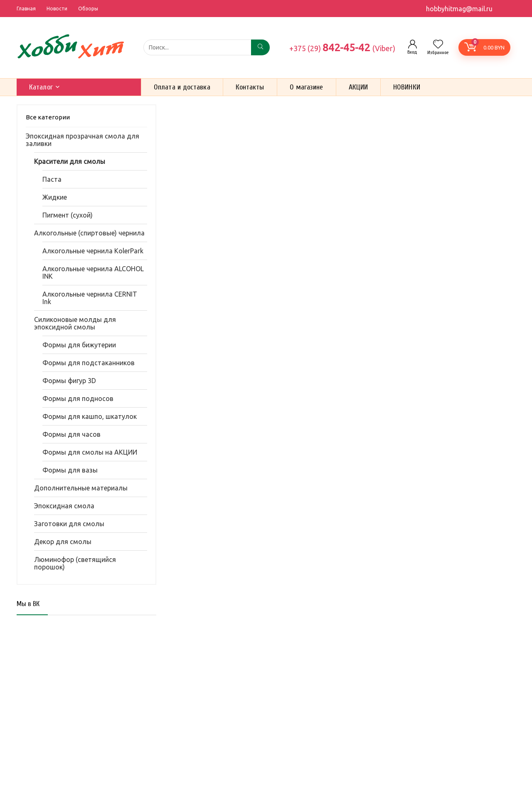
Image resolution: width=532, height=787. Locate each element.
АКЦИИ (358, 87)
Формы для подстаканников (89, 363)
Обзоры (88, 9)
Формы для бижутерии (79, 345)
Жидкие (55, 197)
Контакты (250, 87)
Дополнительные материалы (81, 488)
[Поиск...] (260, 47)
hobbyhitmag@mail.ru (459, 9)
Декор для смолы (63, 542)
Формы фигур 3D (69, 381)
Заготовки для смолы (69, 524)
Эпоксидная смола (64, 506)
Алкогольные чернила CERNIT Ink (90, 298)
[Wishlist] (438, 45)
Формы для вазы (70, 470)
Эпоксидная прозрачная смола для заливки (83, 140)
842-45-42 (342, 47)
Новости (57, 9)
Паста (52, 179)
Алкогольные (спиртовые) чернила (89, 233)
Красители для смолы (70, 161)
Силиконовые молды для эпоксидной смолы (75, 323)
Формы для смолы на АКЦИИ (90, 452)
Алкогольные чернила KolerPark (93, 251)
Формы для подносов (78, 398)
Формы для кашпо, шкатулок (90, 416)
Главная (26, 9)
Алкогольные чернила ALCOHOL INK (93, 272)
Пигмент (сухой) (68, 215)
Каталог (41, 87)
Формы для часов (71, 434)
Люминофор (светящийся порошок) (75, 563)
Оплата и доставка (182, 87)
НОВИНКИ (407, 87)
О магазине (307, 87)
